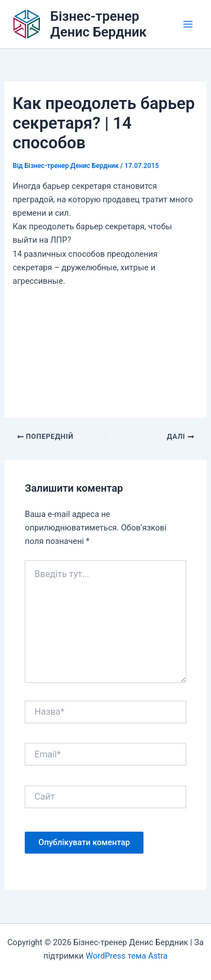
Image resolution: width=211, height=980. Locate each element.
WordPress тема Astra (126, 956)
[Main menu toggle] (188, 24)
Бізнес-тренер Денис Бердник (98, 24)
